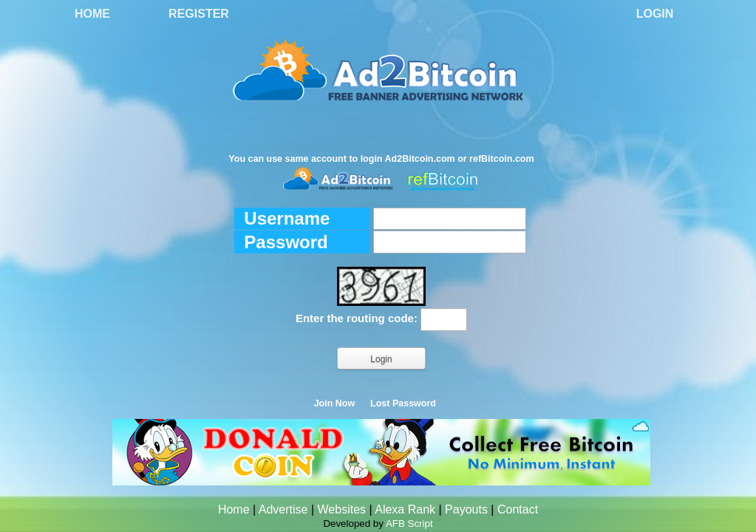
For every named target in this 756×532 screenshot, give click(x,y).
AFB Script (409, 524)
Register (199, 14)
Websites (342, 509)
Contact (518, 509)
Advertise (283, 509)
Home (92, 14)
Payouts (466, 509)
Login (655, 14)
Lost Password (403, 403)
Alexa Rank (405, 509)
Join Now (335, 403)
